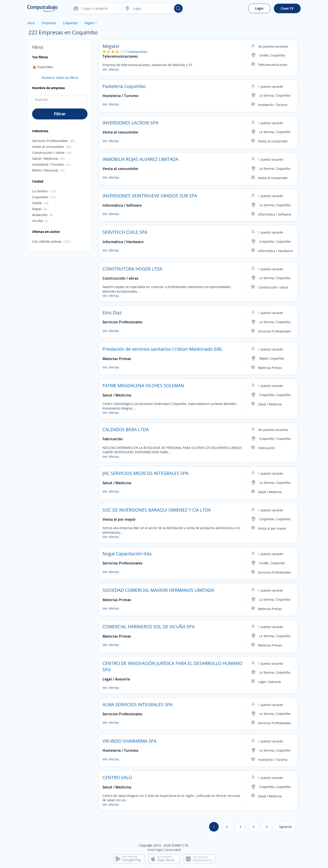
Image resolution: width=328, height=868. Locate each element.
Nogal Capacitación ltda (127, 554)
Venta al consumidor (48, 147)
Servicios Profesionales (50, 141)
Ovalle (37, 203)
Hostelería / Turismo (48, 164)
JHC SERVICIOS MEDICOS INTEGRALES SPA (145, 473)
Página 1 (91, 23)
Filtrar (60, 114)
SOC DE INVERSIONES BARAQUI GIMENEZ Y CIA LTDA (157, 510)
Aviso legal (155, 850)
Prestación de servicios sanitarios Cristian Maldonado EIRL (163, 349)
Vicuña (37, 221)
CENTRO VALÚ (117, 777)
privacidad (173, 850)
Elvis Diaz (112, 313)
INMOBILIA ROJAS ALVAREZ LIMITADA (140, 159)
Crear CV (287, 8)
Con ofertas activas (47, 241)
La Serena (40, 191)
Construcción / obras (48, 152)
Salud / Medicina (45, 158)
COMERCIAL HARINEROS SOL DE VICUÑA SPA (149, 627)
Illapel (37, 209)
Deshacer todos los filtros (60, 78)
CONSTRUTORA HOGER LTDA (132, 269)
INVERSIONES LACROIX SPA (130, 123)
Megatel (111, 46)
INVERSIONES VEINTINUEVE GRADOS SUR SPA (150, 196)
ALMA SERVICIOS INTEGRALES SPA (137, 704)
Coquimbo (70, 23)
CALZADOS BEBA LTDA (126, 429)
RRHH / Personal (45, 170)
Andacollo (40, 215)
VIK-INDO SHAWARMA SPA (129, 741)
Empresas (49, 23)
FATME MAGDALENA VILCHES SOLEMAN (143, 385)
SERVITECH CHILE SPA (125, 232)
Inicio (31, 23)
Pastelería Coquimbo (124, 86)
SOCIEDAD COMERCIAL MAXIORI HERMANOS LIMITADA (158, 590)
